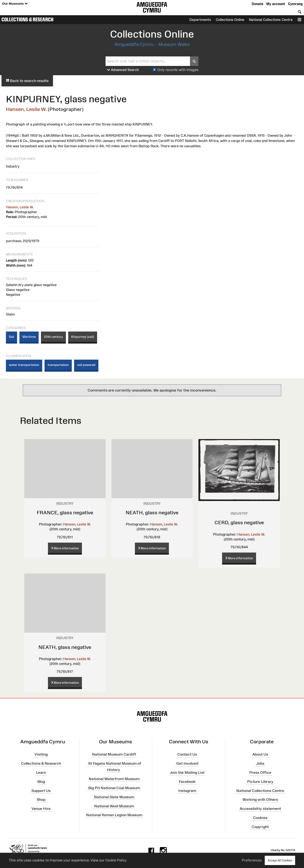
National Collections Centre (271, 20)
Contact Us (187, 754)
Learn (41, 772)
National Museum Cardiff (114, 754)
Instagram (187, 790)
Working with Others (260, 800)
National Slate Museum (114, 797)
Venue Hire (41, 809)
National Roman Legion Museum (114, 815)
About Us (260, 754)
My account (276, 4)
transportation (58, 365)
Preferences (252, 860)
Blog (41, 782)
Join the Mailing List (187, 772)
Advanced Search (123, 70)
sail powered (86, 365)
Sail (12, 337)
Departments (200, 20)
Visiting (41, 754)
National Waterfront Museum (114, 779)
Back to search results (27, 81)
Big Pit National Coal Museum (114, 788)
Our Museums (15, 4)
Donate (257, 4)
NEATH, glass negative (152, 512)
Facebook (187, 782)
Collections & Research (27, 19)
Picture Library (260, 782)
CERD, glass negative (239, 522)
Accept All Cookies (280, 860)
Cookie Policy (116, 860)
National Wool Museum (114, 806)
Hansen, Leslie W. (26, 109)
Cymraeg (295, 4)
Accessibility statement (260, 809)
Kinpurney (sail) (83, 337)
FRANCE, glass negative (65, 512)
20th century (53, 337)
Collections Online (230, 20)
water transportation (24, 365)
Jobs (260, 763)
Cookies (260, 818)
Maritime (29, 337)
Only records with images (178, 70)
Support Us (41, 790)
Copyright (260, 827)
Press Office (260, 772)
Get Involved (187, 763)
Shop (41, 800)
